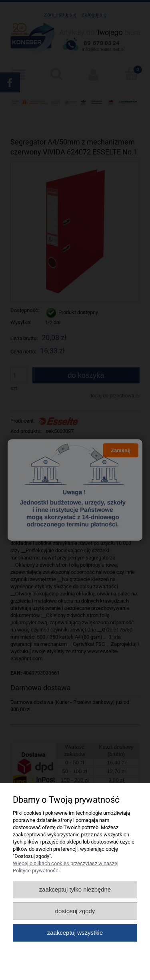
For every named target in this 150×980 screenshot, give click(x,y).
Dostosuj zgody (75, 911)
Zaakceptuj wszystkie (75, 933)
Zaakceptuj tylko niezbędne (75, 889)
